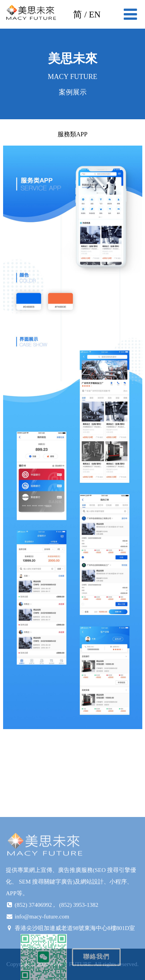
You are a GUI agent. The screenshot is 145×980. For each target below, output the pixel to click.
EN (95, 15)
